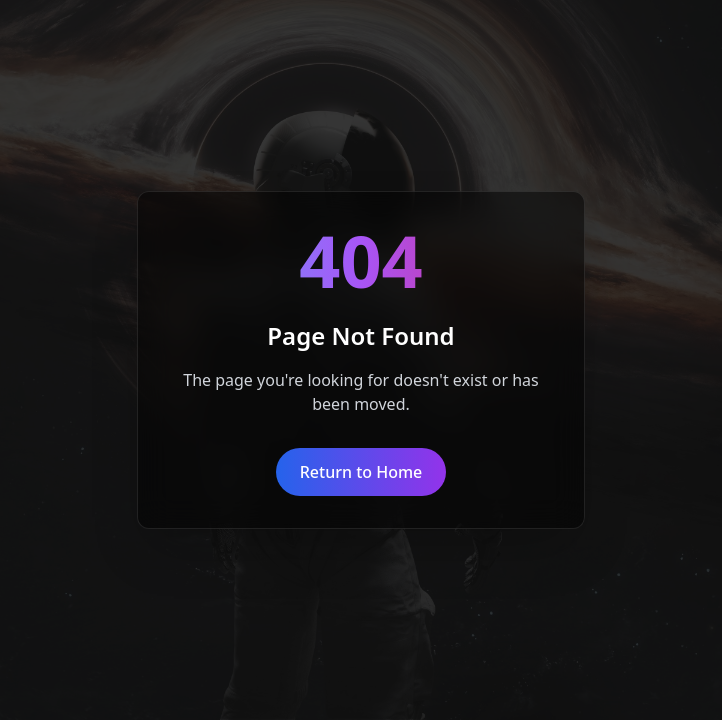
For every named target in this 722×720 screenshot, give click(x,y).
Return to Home (361, 472)
